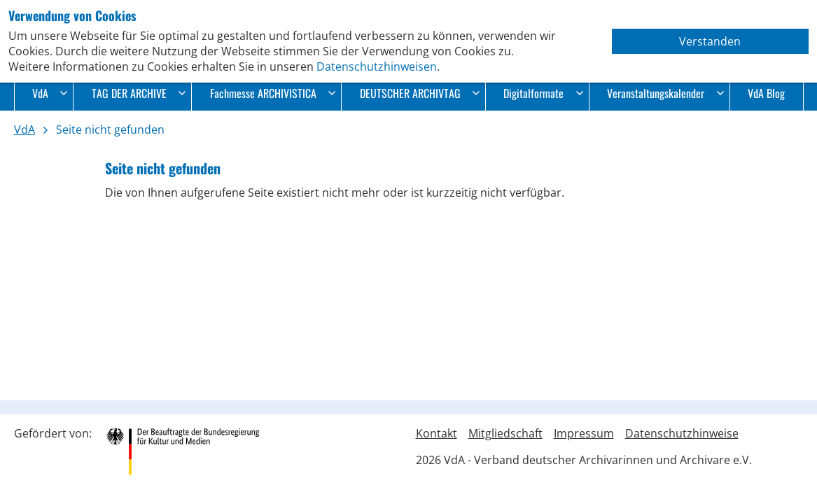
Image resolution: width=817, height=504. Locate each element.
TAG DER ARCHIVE (139, 93)
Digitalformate (543, 93)
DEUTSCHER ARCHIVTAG (420, 93)
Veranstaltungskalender (665, 93)
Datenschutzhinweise (682, 433)
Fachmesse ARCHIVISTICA (273, 93)
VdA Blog (766, 93)
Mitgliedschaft (505, 433)
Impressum (584, 433)
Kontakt (437, 433)
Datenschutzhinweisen (377, 66)
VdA (50, 93)
